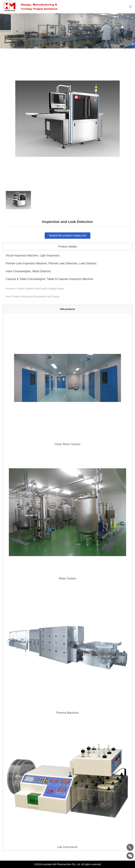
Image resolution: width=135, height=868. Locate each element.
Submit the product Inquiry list (68, 235)
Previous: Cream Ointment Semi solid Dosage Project (35, 289)
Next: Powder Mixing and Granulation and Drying (33, 296)
